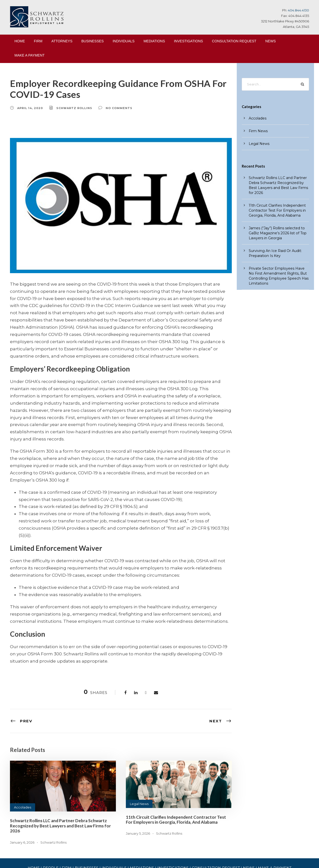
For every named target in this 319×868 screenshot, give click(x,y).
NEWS (271, 41)
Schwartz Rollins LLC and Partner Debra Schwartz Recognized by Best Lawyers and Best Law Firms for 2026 (60, 790)
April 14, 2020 (29, 108)
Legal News (138, 768)
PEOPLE (61, 832)
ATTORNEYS (62, 41)
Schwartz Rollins (70, 108)
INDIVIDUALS (124, 41)
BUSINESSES (93, 41)
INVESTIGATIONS (188, 41)
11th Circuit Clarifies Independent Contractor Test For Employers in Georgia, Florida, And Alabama (176, 783)
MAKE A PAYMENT (30, 55)
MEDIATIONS (154, 41)
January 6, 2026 (22, 806)
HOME (20, 41)
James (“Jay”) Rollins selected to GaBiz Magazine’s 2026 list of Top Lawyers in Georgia (275, 228)
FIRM (38, 41)
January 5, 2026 (137, 797)
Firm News (257, 131)
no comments (111, 108)
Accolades (21, 772)
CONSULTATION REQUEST (234, 41)
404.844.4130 (299, 10)
